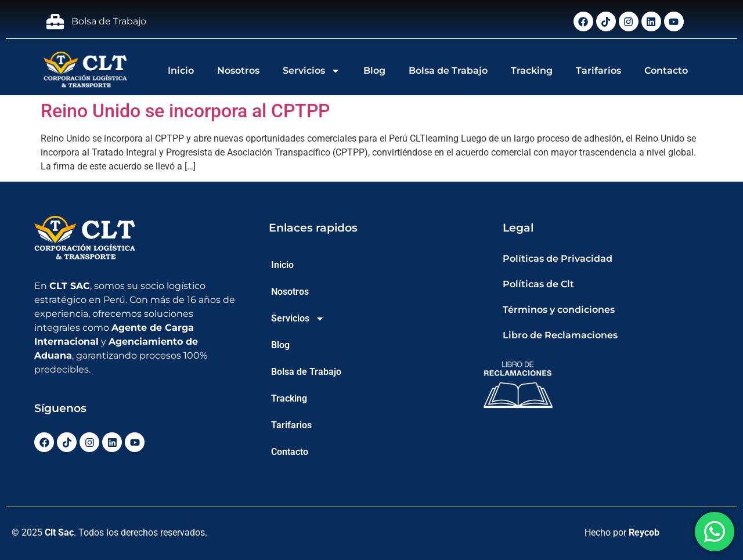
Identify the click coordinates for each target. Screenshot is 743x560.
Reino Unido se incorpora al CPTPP (185, 111)
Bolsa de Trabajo (448, 71)
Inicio (181, 71)
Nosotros (238, 71)
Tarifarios (598, 71)
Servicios (311, 71)
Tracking (532, 71)
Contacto (666, 71)
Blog (374, 71)
